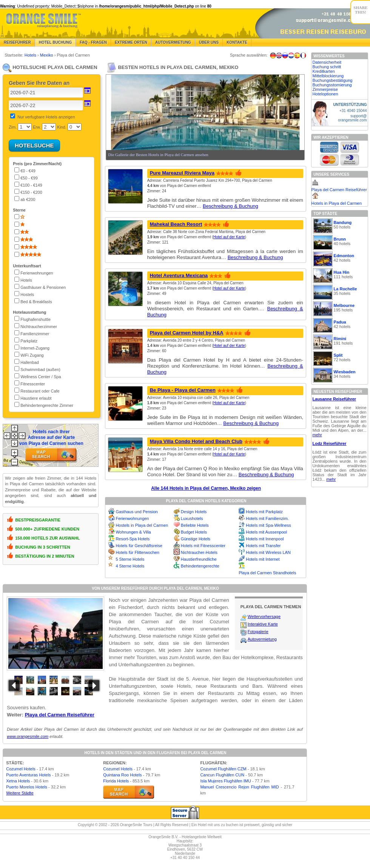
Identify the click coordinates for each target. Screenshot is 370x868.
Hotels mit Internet (263, 559)
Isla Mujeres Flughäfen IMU (226, 781)
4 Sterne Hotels (130, 566)
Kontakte (237, 42)
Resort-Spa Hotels (133, 539)
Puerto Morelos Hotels (27, 787)
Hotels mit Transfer (263, 546)
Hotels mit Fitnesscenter (203, 546)
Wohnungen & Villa (133, 532)
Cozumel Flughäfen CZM (223, 769)
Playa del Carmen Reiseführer (60, 715)
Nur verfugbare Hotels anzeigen (46, 117)
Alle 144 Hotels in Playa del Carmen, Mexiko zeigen (206, 488)
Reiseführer (17, 42)
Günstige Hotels (196, 539)
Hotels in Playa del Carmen (337, 203)
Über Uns (209, 42)
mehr (317, 435)
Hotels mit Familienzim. (267, 518)
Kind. (62, 127)
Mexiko (47, 55)
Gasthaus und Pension (136, 512)
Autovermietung (173, 42)
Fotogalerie (258, 632)
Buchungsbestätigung (333, 80)
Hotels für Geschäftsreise (139, 546)
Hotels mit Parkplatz (264, 512)
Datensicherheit (327, 62)
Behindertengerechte (200, 566)
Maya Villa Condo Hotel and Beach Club (196, 441)
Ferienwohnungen (132, 518)
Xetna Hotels (18, 781)
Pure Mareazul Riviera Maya (182, 173)
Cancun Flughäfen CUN (222, 775)
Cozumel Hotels (21, 769)
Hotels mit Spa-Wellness (268, 525)
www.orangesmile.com (28, 736)
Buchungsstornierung (332, 85)
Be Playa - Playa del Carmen (183, 390)
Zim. (13, 127)
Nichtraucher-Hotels (199, 552)
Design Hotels (194, 512)
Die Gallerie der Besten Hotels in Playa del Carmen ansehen (158, 155)
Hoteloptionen (325, 94)
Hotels (31, 55)
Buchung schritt (327, 67)
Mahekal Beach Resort (176, 224)
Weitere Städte (20, 793)
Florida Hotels (116, 781)
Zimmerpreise (325, 89)
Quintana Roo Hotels (122, 775)
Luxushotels (192, 518)
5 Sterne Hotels (130, 559)
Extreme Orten (131, 42)
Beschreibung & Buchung (230, 206)
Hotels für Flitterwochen (137, 552)
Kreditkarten (324, 71)
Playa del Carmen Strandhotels (267, 573)
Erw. (37, 127)
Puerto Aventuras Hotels (28, 775)
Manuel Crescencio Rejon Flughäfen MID (239, 787)
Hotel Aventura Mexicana (179, 275)
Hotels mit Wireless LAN (268, 552)
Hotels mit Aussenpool (266, 532)
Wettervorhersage (264, 616)
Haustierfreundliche (199, 559)
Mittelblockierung (328, 76)
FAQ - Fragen (93, 42)
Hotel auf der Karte (229, 237)
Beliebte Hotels (195, 525)
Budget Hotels (194, 532)
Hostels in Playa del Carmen (142, 525)
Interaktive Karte (263, 624)
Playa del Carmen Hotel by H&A (187, 333)
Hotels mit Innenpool (265, 539)
